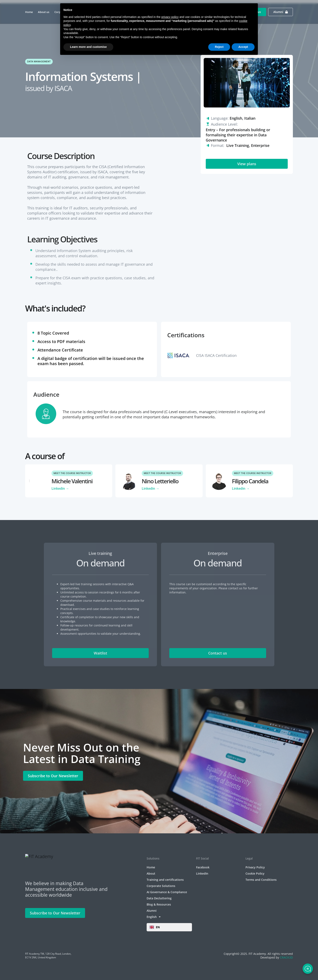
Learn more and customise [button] (88, 47)
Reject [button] (219, 47)
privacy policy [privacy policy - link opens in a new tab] (170, 17)
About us (44, 12)
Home (29, 12)
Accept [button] (243, 47)
